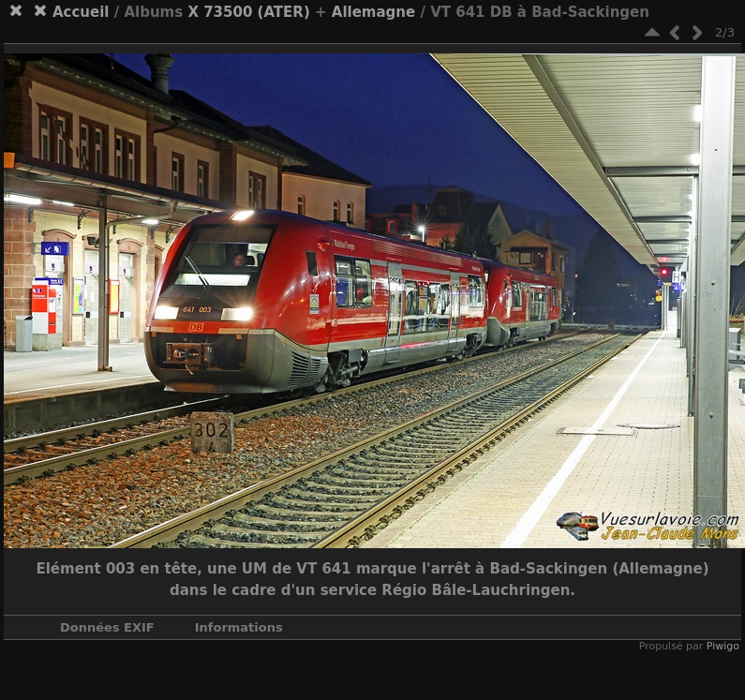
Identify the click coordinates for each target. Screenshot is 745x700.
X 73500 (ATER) (248, 12)
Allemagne (373, 12)
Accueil (81, 12)
